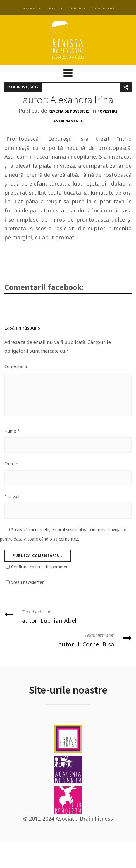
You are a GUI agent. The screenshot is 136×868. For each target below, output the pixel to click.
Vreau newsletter (27, 582)
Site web (13, 497)
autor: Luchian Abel (68, 616)
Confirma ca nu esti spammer (39, 567)
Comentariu (16, 366)
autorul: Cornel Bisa (68, 640)
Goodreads (104, 8)
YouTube (78, 8)
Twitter (55, 8)
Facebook (31, 8)
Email (11, 464)
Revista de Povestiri (69, 111)
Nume (12, 431)
